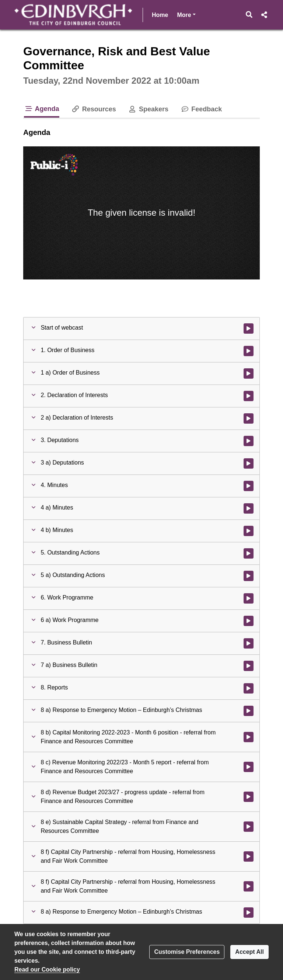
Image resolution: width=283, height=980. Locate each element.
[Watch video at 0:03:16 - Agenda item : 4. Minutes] (249, 486)
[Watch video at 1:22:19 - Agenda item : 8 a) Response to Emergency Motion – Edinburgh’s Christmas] (249, 913)
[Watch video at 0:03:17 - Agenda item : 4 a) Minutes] (249, 508)
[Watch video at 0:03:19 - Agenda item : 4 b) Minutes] (249, 531)
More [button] (186, 14)
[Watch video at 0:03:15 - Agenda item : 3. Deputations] (249, 441)
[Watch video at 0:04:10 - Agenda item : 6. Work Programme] (249, 598)
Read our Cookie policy (47, 969)
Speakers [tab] (148, 109)
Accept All (249, 952)
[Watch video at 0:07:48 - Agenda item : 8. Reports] (249, 688)
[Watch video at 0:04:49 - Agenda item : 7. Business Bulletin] (249, 643)
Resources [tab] (94, 109)
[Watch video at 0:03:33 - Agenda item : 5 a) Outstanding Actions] (249, 576)
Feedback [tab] (201, 109)
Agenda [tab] (42, 109)
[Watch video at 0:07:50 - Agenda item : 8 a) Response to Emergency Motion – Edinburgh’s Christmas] (249, 711)
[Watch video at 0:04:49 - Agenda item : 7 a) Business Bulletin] (249, 666)
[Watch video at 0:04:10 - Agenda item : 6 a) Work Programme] (249, 621)
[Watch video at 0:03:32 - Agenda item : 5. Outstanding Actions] (249, 553)
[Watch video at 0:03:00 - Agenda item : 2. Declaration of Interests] (249, 396)
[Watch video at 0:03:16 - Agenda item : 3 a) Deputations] (249, 463)
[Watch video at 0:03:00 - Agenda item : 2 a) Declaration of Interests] (249, 418)
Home (160, 15)
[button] (249, 15)
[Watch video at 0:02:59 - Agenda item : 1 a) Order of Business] (249, 373)
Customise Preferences (187, 952)
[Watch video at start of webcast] (249, 329)
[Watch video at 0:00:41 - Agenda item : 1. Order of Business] (249, 351)
